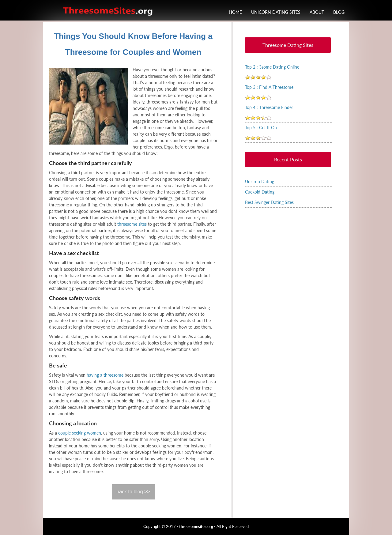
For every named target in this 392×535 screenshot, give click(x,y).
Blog (339, 12)
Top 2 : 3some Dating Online (272, 67)
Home (235, 12)
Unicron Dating (260, 181)
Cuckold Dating (260, 192)
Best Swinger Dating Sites (269, 202)
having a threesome (105, 375)
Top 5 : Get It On (261, 128)
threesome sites (132, 224)
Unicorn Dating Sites (276, 12)
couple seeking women (80, 433)
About (317, 12)
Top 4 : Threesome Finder (269, 107)
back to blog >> (133, 492)
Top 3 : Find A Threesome (269, 87)
